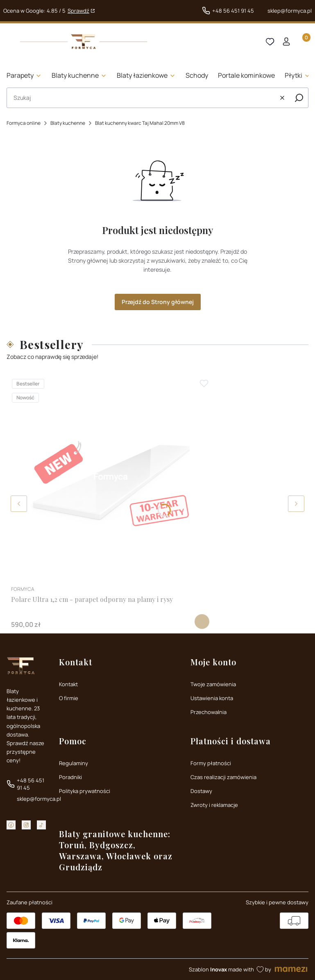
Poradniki (70, 777)
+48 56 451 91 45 (233, 11)
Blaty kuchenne (68, 123)
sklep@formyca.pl (290, 11)
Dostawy (201, 791)
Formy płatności (211, 763)
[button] (299, 98)
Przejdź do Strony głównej (158, 302)
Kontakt (68, 684)
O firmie (69, 698)
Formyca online (24, 123)
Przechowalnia (208, 712)
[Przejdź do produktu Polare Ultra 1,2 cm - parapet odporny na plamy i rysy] (110, 477)
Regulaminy (74, 763)
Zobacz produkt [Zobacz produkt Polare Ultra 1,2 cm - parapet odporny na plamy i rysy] (202, 622)
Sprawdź (78, 11)
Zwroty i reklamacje (214, 805)
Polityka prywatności (85, 791)
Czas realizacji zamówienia (223, 777)
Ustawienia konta (212, 698)
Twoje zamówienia (213, 684)
